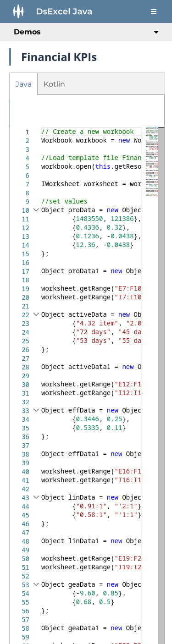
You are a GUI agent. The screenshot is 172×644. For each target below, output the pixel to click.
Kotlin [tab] (54, 84)
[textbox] (42, 127)
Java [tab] (24, 84)
